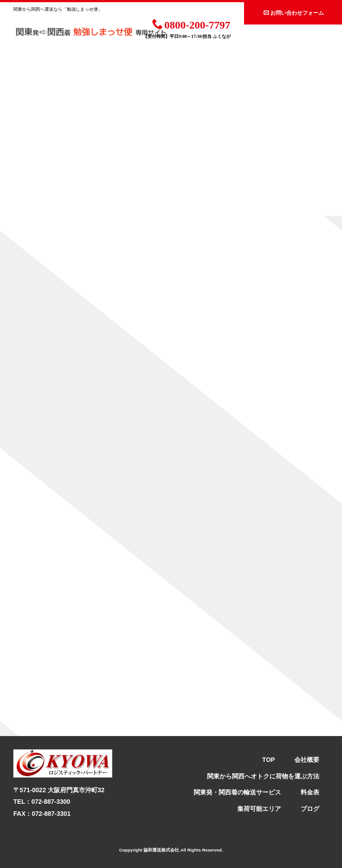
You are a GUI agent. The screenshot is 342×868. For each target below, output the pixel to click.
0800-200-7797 (191, 24)
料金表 (310, 792)
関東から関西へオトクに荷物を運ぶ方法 (263, 776)
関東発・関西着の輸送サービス (237, 792)
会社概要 (307, 760)
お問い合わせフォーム (294, 12)
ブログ (310, 809)
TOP (269, 760)
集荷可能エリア (259, 809)
